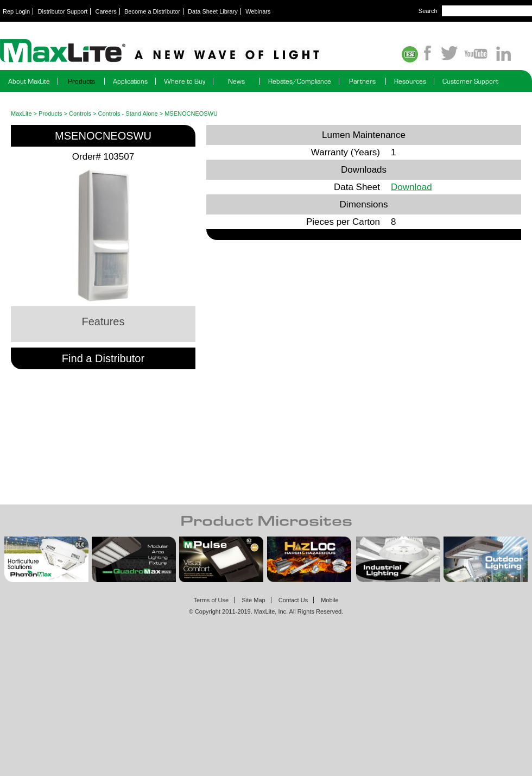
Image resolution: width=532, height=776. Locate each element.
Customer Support (470, 81)
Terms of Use (211, 600)
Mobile (330, 600)
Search (428, 11)
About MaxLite (29, 81)
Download (411, 187)
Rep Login (16, 11)
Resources (410, 81)
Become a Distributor (152, 11)
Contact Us (293, 600)
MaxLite (21, 113)
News (236, 81)
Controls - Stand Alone (128, 113)
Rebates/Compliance (300, 81)
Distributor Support (63, 11)
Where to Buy (185, 81)
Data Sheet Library (213, 11)
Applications (130, 81)
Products (81, 81)
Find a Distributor (103, 358)
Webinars (258, 11)
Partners (362, 81)
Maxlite (190, 52)
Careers (106, 11)
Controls (80, 113)
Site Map (253, 600)
